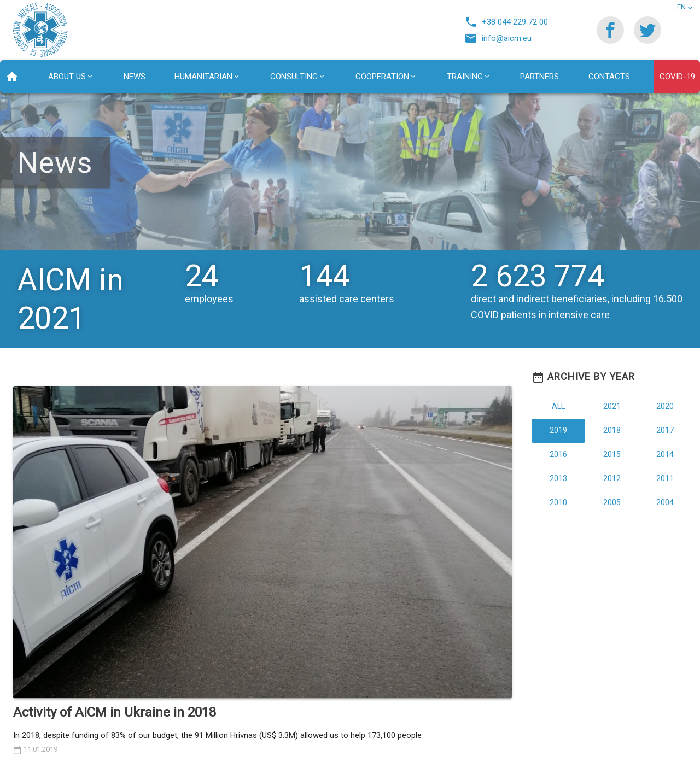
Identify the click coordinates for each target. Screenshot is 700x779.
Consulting (294, 77)
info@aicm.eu (501, 38)
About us (67, 77)
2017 (665, 430)
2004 (665, 503)
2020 (665, 406)
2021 (612, 406)
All (558, 406)
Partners (539, 77)
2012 (612, 479)
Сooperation (382, 77)
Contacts (609, 77)
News (135, 77)
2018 (612, 430)
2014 (665, 455)
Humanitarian (203, 77)
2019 (558, 430)
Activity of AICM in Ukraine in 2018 (115, 712)
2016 (558, 455)
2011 (665, 479)
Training (465, 77)
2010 (558, 503)
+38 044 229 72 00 (509, 22)
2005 (612, 503)
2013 (558, 479)
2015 (612, 455)
